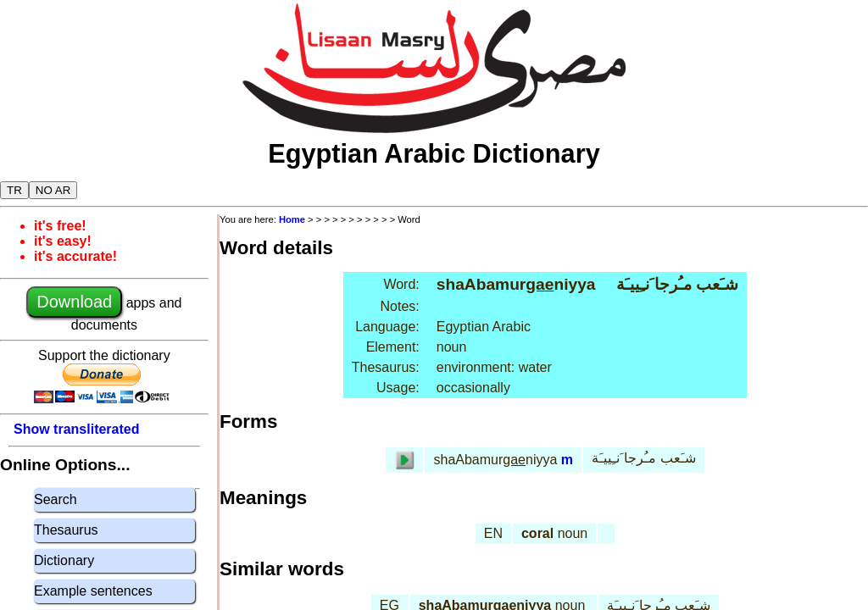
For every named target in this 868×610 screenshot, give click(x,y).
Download (74, 302)
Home (292, 219)
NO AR (53, 190)
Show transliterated (76, 429)
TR (14, 190)
